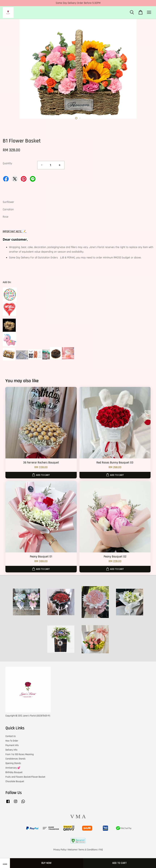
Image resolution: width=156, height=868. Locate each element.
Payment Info (12, 745)
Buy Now (46, 863)
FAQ (101, 850)
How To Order (12, 741)
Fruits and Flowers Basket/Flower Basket (25, 777)
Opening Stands (13, 763)
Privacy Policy (60, 850)
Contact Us (11, 736)
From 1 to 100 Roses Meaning (20, 754)
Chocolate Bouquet (15, 781)
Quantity (7, 163)
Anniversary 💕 (13, 768)
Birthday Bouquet (14, 772)
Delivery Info (11, 750)
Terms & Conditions (88, 850)
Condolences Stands (15, 759)
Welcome (72, 850)
